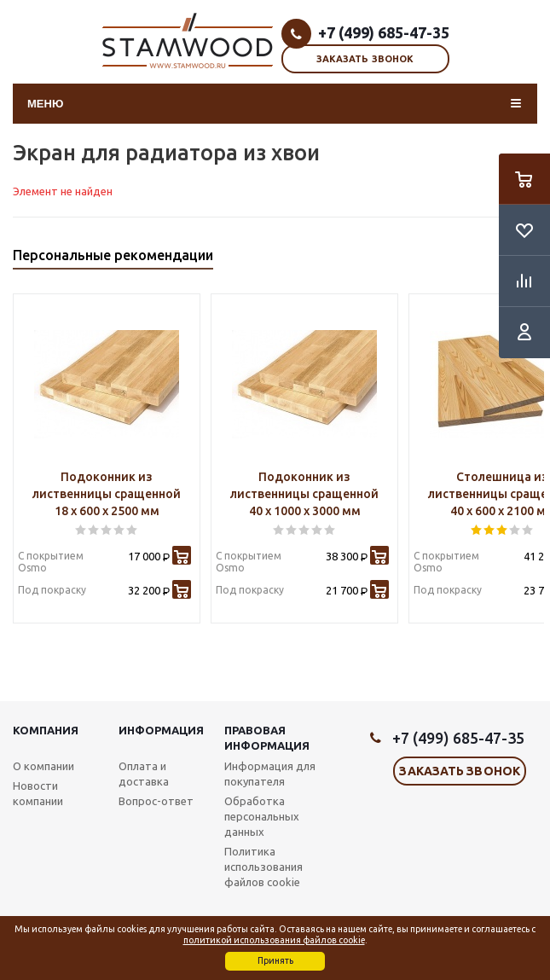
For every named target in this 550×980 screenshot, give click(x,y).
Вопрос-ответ (156, 801)
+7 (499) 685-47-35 (384, 32)
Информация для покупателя (270, 774)
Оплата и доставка (144, 774)
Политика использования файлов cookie (263, 867)
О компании (43, 766)
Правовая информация (267, 738)
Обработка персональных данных (262, 816)
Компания (46, 730)
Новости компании (38, 793)
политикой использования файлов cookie (274, 940)
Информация (161, 730)
